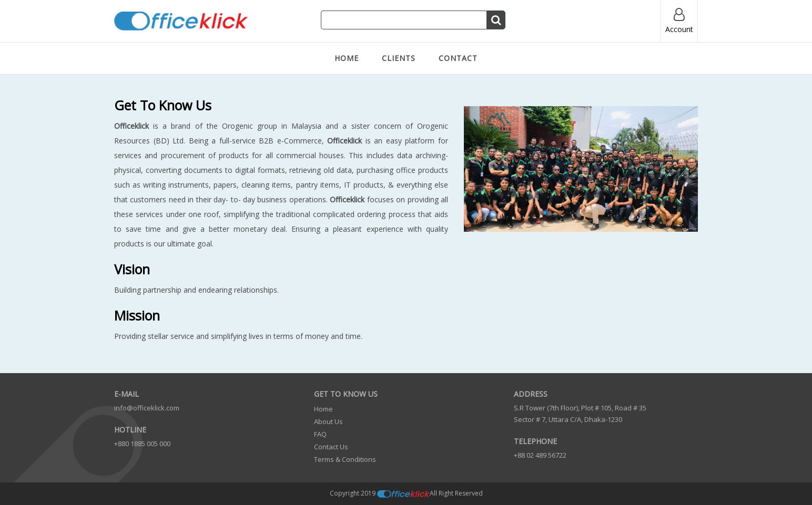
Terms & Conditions (345, 459)
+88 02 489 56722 (540, 455)
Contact (458, 58)
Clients (399, 58)
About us (328, 421)
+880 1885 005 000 (142, 444)
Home (347, 58)
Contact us (331, 447)
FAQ (320, 434)
